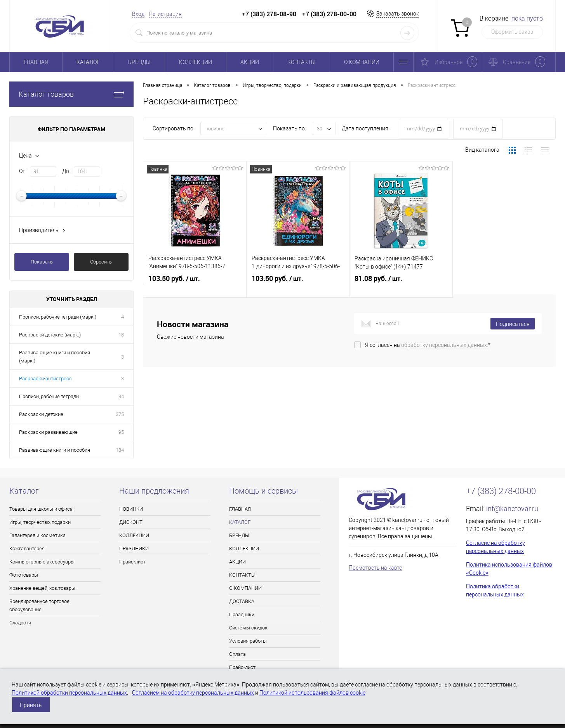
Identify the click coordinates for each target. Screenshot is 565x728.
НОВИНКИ (131, 509)
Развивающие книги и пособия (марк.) (55, 357)
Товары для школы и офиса (41, 509)
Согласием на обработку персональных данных (193, 693)
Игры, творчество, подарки (40, 522)
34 (121, 396)
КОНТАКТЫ (302, 62)
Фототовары (24, 575)
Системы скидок (248, 628)
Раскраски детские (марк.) (50, 335)
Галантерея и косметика (37, 535)
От (22, 171)
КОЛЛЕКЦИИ (196, 62)
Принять (31, 705)
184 (120, 450)
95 (121, 432)
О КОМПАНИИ (362, 62)
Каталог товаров (71, 94)
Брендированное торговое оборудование (39, 605)
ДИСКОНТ (131, 522)
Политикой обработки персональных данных (69, 693)
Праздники (242, 614)
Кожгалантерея (27, 549)
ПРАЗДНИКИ (134, 549)
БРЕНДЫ (139, 62)
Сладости (20, 623)
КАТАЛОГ (88, 62)
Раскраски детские (41, 414)
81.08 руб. (401, 286)
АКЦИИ (250, 62)
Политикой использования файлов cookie (312, 693)
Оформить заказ (512, 32)
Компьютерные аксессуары (42, 562)
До (66, 171)
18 (121, 335)
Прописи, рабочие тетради (49, 396)
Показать (42, 262)
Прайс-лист (132, 562)
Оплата (237, 654)
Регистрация (165, 14)
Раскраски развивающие (48, 432)
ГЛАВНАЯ (36, 62)
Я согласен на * (428, 357)
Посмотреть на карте (375, 568)
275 (120, 414)
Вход (138, 14)
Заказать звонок (398, 14)
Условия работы (248, 641)
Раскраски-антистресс (45, 379)
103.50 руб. (195, 286)
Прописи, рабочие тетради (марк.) (58, 317)
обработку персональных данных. (445, 357)
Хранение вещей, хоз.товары (42, 588)
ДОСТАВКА (242, 601)
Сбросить (101, 262)
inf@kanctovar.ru (512, 509)
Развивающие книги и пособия (55, 450)
